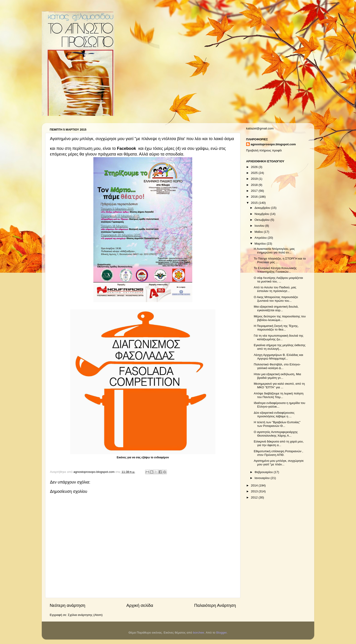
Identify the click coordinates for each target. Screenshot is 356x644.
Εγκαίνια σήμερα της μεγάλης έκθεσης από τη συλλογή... (280, 347)
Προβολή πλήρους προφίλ (264, 150)
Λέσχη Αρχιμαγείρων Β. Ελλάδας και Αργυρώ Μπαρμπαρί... (278, 357)
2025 (255, 173)
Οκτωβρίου (262, 220)
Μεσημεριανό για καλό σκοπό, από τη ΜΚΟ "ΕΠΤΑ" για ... (279, 385)
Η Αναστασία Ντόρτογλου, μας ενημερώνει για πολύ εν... (274, 251)
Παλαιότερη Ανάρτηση (215, 605)
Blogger (221, 633)
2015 (255, 203)
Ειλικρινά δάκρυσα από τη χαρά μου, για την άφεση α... (279, 443)
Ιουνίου (260, 226)
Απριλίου (261, 238)
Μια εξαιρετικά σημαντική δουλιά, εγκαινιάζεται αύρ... (276, 308)
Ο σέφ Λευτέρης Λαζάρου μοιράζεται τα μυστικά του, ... (278, 280)
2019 (255, 179)
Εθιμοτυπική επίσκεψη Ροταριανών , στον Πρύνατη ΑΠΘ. (278, 453)
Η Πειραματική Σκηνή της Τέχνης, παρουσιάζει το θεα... (276, 328)
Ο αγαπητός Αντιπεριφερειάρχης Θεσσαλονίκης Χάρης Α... (276, 434)
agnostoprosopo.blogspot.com (273, 144)
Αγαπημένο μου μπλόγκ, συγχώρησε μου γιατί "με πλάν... (279, 463)
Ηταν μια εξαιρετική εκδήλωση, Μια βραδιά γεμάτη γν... (277, 376)
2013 (255, 491)
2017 (255, 191)
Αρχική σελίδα (140, 605)
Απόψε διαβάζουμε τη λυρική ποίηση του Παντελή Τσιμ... (279, 395)
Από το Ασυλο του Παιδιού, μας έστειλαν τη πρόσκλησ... (275, 289)
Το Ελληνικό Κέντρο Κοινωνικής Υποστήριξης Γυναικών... (275, 270)
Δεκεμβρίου (263, 208)
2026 (255, 167)
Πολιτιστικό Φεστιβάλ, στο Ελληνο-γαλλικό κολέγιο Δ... (277, 366)
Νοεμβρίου (262, 214)
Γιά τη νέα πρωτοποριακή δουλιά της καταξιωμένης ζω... (279, 337)
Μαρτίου (261, 244)
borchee (199, 633)
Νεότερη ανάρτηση (68, 605)
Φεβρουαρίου (264, 472)
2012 (255, 497)
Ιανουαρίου (262, 478)
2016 (255, 197)
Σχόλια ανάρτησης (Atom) (85, 615)
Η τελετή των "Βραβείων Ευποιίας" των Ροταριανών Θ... (277, 424)
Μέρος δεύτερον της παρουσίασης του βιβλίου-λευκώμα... (280, 318)
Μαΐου (259, 232)
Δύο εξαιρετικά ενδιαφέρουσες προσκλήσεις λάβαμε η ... (274, 414)
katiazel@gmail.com (260, 128)
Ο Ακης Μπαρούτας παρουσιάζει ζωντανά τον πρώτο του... (276, 299)
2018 (255, 185)
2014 (255, 485)
